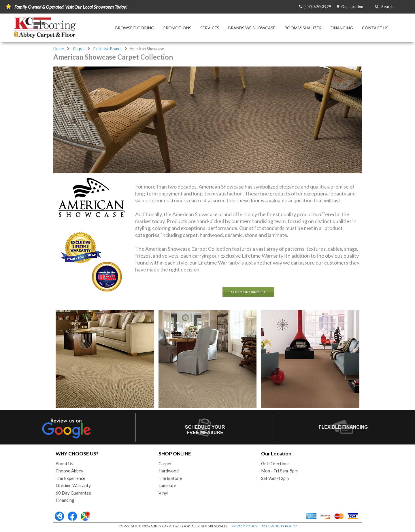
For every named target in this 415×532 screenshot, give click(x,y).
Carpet (79, 49)
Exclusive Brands (108, 49)
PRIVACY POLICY (244, 526)
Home (59, 49)
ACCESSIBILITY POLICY (279, 526)
